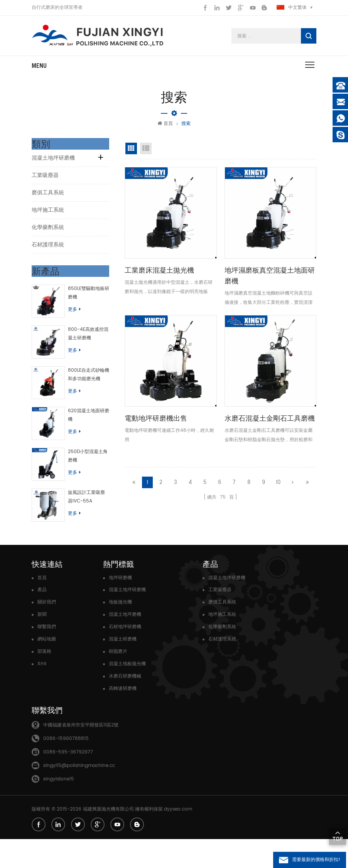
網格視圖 (131, 152)
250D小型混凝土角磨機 (90, 476)
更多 (79, 313)
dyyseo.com (178, 838)
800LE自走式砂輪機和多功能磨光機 (91, 387)
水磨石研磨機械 (125, 705)
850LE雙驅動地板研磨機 (90, 297)
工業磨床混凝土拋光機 (159, 274)
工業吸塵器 (45, 179)
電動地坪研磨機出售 (156, 422)
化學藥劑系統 (48, 231)
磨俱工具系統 (48, 196)
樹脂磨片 (118, 680)
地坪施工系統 (48, 214)
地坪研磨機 (120, 607)
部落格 (44, 680)
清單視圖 (146, 152)
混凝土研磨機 (123, 668)
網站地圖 (47, 668)
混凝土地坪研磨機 (53, 162)
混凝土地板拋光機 (127, 693)
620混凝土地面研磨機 (90, 432)
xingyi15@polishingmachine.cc (79, 795)
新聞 (42, 643)
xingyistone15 (59, 808)
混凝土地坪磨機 (125, 643)
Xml (42, 693)
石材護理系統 (48, 249)
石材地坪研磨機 (125, 656)
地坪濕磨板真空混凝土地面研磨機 (270, 279)
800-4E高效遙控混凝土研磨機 (90, 341)
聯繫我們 (47, 656)
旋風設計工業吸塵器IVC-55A (91, 522)
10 (278, 485)
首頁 (165, 127)
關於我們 (47, 631)
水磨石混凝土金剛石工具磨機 (270, 422)
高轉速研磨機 (123, 717)
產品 (42, 619)
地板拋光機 (120, 631)
